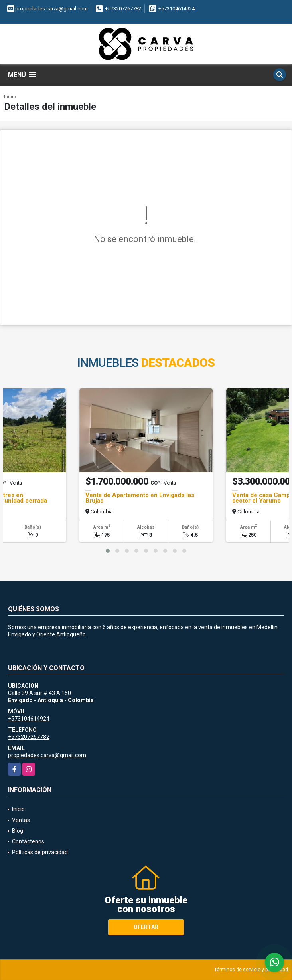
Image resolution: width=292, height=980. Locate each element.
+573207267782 (123, 9)
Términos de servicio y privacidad (251, 970)
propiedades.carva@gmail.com (47, 755)
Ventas (21, 820)
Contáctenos (28, 841)
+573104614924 (177, 9)
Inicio (10, 97)
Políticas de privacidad (40, 852)
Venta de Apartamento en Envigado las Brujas (140, 498)
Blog (18, 831)
